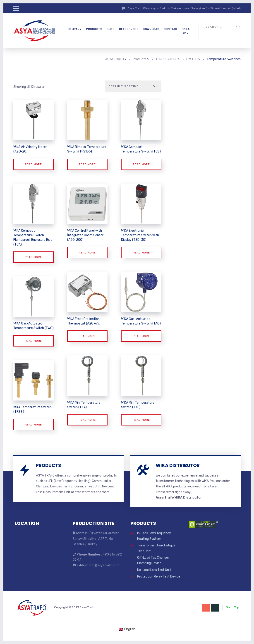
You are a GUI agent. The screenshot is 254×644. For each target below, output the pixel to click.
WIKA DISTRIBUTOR (178, 465)
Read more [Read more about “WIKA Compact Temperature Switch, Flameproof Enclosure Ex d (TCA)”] (33, 257)
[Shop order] (133, 86)
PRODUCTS (94, 29)
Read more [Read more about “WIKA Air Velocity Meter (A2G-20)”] (33, 164)
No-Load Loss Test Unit (154, 570)
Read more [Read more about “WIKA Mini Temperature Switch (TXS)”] (141, 420)
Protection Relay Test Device (159, 576)
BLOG (111, 29)
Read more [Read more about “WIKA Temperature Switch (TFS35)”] (33, 425)
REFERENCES (129, 29)
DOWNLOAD (151, 29)
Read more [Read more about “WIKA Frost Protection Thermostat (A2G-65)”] (87, 336)
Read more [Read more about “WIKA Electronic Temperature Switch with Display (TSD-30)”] (141, 253)
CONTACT (171, 29)
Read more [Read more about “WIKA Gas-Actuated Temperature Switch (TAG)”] (141, 336)
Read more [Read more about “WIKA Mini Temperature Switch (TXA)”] (87, 420)
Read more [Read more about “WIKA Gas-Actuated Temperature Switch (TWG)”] (33, 341)
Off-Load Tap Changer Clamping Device (153, 560)
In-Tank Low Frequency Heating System (154, 536)
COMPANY (75, 29)
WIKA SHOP (187, 31)
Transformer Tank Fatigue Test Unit (156, 548)
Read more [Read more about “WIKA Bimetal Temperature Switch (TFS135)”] (87, 164)
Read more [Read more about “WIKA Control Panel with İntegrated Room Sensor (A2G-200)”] (87, 253)
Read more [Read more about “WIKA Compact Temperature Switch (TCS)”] (141, 164)
